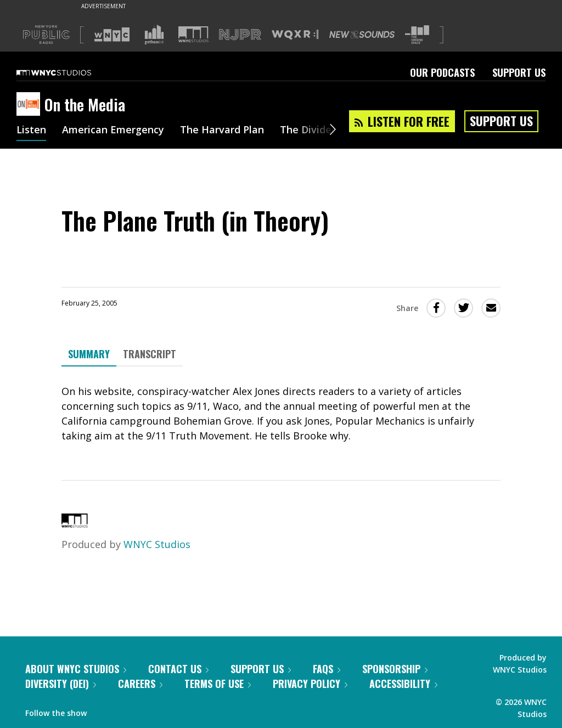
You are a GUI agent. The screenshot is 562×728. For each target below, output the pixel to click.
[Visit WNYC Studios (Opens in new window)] (193, 34)
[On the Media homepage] (30, 105)
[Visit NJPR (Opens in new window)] (240, 35)
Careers (140, 684)
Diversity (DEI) (61, 684)
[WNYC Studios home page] (68, 72)
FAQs (327, 669)
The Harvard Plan (222, 131)
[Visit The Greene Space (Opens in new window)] (417, 35)
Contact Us (178, 669)
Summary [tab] (89, 354)
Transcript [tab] (150, 354)
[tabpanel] (281, 414)
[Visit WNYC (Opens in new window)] (112, 35)
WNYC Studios (157, 544)
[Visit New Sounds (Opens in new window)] (362, 35)
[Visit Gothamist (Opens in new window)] (154, 35)
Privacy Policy (310, 684)
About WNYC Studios (76, 669)
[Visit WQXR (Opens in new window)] (295, 35)
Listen (31, 131)
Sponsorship (395, 669)
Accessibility (403, 684)
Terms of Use (218, 684)
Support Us (519, 72)
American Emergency (113, 131)
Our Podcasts (442, 72)
